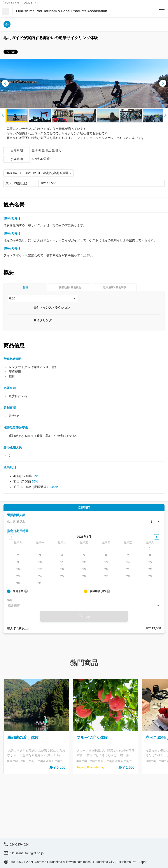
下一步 (84, 616)
